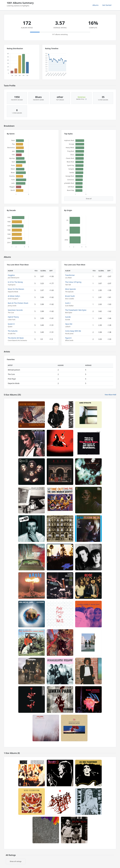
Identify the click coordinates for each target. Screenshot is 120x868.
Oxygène (11, 275)
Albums (96, 5)
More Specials (70, 289)
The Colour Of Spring (73, 282)
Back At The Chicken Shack (18, 303)
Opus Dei (69, 324)
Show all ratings (16, 861)
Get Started (107, 5)
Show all (89, 199)
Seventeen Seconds (15, 310)
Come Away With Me (73, 331)
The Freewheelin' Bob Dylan (76, 310)
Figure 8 (68, 338)
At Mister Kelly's (14, 296)
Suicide (68, 317)
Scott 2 (68, 303)
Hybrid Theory (13, 317)
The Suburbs (13, 331)
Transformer (70, 275)
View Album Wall (110, 395)
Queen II (11, 324)
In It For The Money (15, 282)
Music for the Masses (16, 289)
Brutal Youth (70, 296)
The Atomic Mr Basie (16, 338)
